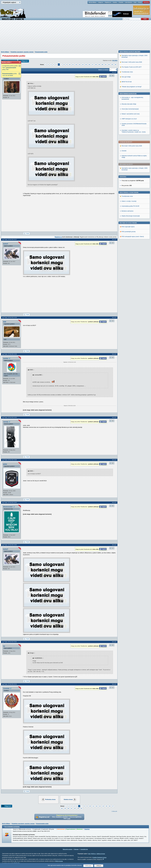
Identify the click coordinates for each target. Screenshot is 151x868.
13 (79, 65)
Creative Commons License (99, 857)
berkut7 (6, 244)
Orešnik (124, 92)
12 (76, 65)
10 (70, 65)
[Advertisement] (75, 37)
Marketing (146, 2)
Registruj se (108, 2)
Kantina (115, 2)
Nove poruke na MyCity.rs (128, 227)
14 (83, 65)
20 (102, 65)
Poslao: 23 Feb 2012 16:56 (10, 460)
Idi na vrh (115, 811)
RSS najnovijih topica (128, 168)
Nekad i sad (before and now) (131, 247)
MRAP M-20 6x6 (127, 215)
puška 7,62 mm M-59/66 (9, 75)
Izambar (6, 358)
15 (86, 65)
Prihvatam (88, 866)
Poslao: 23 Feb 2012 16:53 (10, 418)
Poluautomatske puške (41, 52)
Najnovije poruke (67, 849)
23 (112, 65)
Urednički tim (84, 849)
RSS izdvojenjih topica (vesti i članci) (133, 178)
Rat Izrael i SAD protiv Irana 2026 (132, 87)
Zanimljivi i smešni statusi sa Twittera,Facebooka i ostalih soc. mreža (134, 264)
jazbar (5, 464)
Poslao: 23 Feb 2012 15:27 (10, 240)
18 (96, 65)
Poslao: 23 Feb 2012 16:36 (10, 354)
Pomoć (140, 2)
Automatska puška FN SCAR (130, 148)
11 (73, 65)
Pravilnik (121, 2)
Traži (135, 2)
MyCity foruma (59, 861)
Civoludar (6, 688)
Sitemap (76, 849)
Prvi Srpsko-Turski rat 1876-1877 (132, 200)
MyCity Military (92, 2)
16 (89, 65)
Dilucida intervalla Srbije (129, 237)
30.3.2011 (115, 60)
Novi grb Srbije (126, 210)
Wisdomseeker (8, 507)
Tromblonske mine (127, 138)
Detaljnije (87, 829)
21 (106, 65)
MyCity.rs (94, 854)
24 (116, 65)
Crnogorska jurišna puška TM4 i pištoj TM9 (10, 68)
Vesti (89, 854)
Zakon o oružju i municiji (129, 143)
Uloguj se (101, 2)
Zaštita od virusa (101, 854)
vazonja (6, 422)
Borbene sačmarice (128, 153)
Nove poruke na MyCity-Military (130, 185)
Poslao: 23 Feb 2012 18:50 (10, 545)
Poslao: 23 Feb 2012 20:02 (10, 642)
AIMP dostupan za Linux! (129, 252)
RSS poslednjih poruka (129, 173)
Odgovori (25, 61)
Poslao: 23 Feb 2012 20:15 (10, 684)
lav (4, 646)
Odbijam (99, 866)
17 (93, 65)
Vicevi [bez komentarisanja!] (130, 242)
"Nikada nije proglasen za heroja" (132, 220)
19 (99, 65)
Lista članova (128, 2)
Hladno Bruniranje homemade (131, 157)
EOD (5, 322)
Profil (28, 234)
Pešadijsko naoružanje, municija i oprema (22, 52)
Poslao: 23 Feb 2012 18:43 (10, 503)
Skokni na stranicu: (104, 70)
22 (109, 65)
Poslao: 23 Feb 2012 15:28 (10, 318)
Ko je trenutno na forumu (12, 827)
